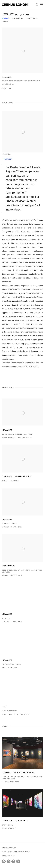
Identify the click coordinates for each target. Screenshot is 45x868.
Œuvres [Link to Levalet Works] (6, 18)
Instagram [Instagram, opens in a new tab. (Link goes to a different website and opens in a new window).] (9, 861)
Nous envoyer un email (4, 861)
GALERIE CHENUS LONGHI (15, 5)
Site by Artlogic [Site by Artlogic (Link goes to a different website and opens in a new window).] (8, 856)
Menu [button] (41, 5)
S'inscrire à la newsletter (18, 861)
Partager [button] (8, 159)
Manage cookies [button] (9, 848)
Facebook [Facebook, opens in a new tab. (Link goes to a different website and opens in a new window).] (13, 861)
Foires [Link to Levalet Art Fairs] (5, 21)
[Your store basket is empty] (37, 5)
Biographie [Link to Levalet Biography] (18, 18)
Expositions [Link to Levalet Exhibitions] (32, 18)
